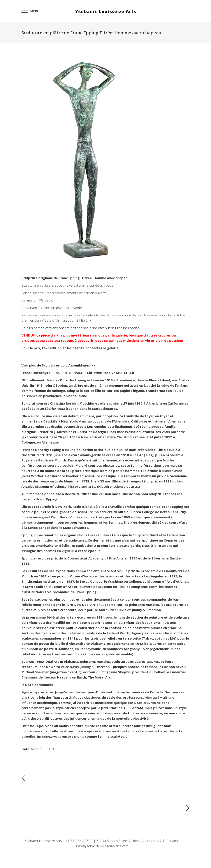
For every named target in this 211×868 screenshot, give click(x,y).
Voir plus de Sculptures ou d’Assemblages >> (58, 365)
